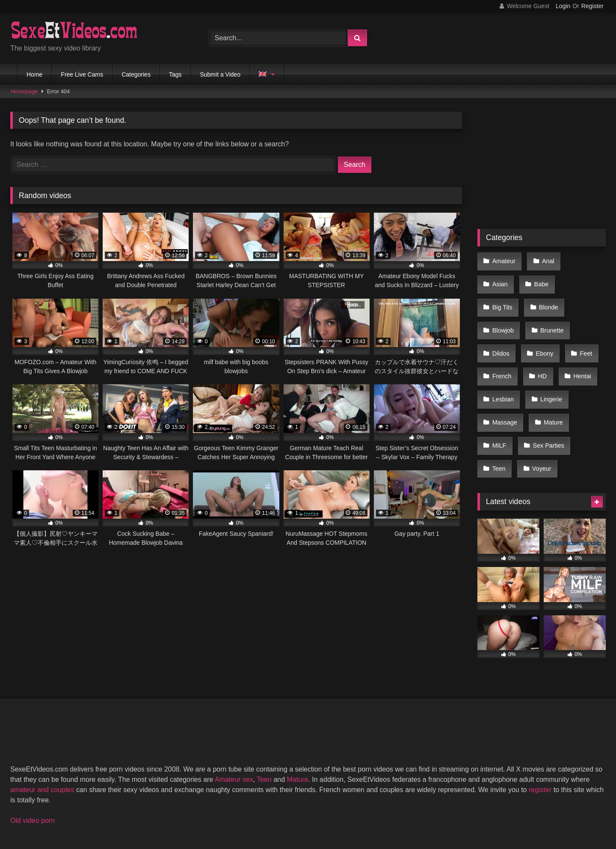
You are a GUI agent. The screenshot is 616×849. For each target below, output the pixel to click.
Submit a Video (220, 74)
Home (34, 74)
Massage (504, 368)
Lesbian (502, 350)
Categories (136, 74)
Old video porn (33, 753)
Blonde (583, 278)
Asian (582, 260)
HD (539, 332)
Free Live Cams (82, 74)
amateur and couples (42, 723)
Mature (549, 368)
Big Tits (540, 278)
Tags (175, 74)
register (540, 723)
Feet (579, 314)
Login (563, 6)
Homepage (25, 91)
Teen (498, 404)
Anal (544, 260)
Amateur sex (234, 712)
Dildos (500, 314)
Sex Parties (545, 386)
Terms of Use (312, 811)
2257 (233, 811)
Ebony (541, 314)
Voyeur (538, 404)
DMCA (266, 811)
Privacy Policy (369, 811)
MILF (499, 386)
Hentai (576, 332)
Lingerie (547, 350)
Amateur (503, 260)
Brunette (548, 296)
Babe (499, 278)
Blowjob (502, 296)
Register (592, 6)
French (501, 332)
